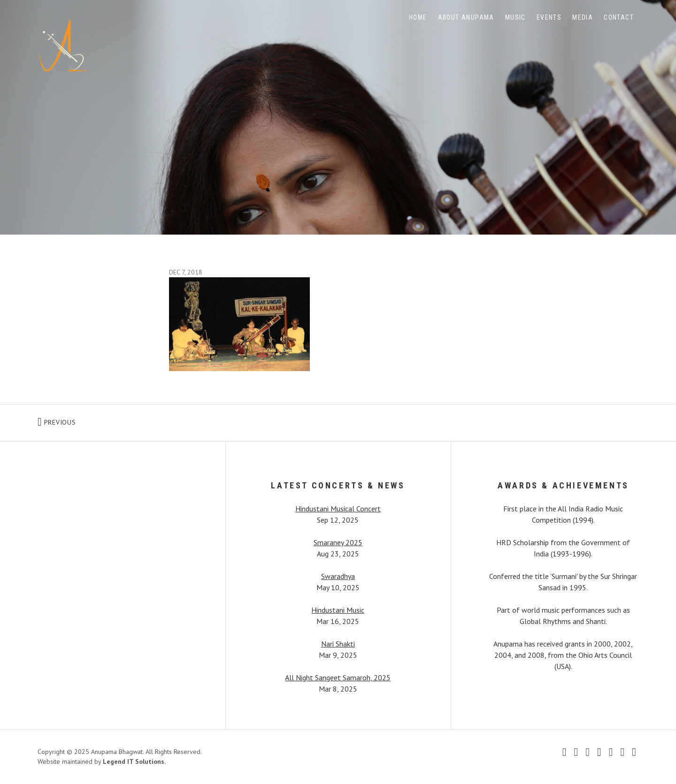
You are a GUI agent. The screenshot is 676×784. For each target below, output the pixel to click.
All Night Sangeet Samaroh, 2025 (338, 677)
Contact (619, 17)
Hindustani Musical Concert (338, 509)
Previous (96, 420)
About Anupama (466, 17)
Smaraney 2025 (338, 542)
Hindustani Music (338, 610)
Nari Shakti (338, 644)
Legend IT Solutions (134, 761)
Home (418, 17)
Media (583, 17)
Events (549, 17)
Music (515, 17)
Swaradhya (338, 576)
